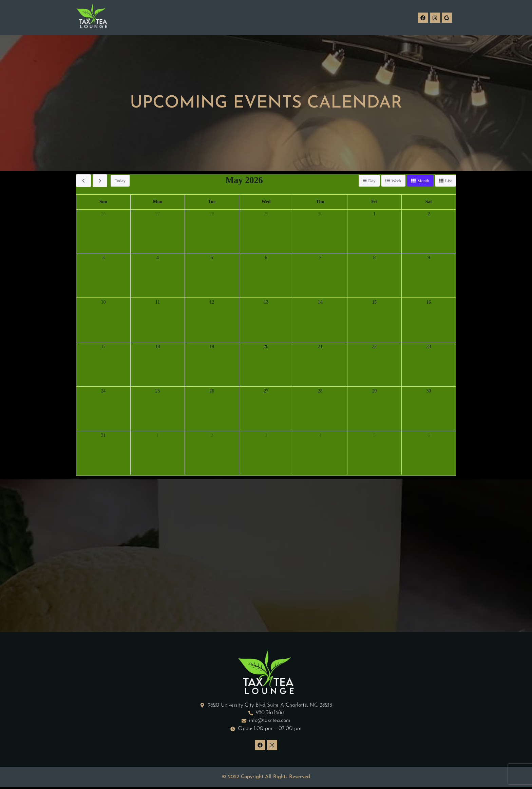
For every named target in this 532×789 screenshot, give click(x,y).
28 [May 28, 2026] (320, 391)
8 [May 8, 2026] (375, 258)
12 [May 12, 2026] (212, 303)
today (120, 181)
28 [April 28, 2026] (212, 214)
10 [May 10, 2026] (103, 303)
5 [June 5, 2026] (375, 436)
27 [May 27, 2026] (266, 391)
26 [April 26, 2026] (103, 214)
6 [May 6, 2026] (266, 258)
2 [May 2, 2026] (429, 214)
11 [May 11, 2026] (157, 303)
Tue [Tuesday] (212, 202)
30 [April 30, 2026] (320, 214)
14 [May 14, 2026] (320, 303)
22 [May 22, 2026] (374, 347)
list (449, 181)
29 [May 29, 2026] (374, 391)
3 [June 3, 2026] (266, 436)
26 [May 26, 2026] (212, 391)
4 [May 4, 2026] (158, 258)
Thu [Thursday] (320, 202)
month (423, 181)
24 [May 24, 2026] (103, 391)
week (396, 181)
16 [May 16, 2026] (429, 303)
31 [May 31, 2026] (103, 436)
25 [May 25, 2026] (158, 391)
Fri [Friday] (374, 202)
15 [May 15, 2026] (374, 303)
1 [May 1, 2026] (375, 214)
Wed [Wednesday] (266, 202)
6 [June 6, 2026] (429, 436)
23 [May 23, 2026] (429, 347)
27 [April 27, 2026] (158, 214)
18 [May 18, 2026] (158, 347)
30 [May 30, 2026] (429, 391)
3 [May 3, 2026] (103, 258)
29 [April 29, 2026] (266, 214)
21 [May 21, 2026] (320, 347)
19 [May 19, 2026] (212, 347)
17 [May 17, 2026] (103, 347)
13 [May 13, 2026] (266, 303)
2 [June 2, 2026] (212, 436)
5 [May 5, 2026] (212, 258)
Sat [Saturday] (429, 202)
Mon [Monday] (158, 202)
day (372, 181)
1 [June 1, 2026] (158, 436)
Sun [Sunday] (103, 202)
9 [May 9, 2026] (429, 258)
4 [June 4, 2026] (320, 436)
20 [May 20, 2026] (266, 347)
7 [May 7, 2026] (320, 258)
